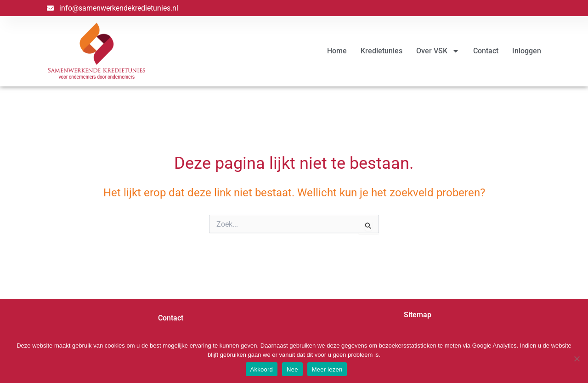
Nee (292, 369)
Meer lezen (327, 369)
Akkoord (262, 369)
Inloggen (527, 51)
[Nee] (577, 359)
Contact (486, 51)
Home (337, 51)
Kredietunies (382, 51)
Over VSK (438, 51)
